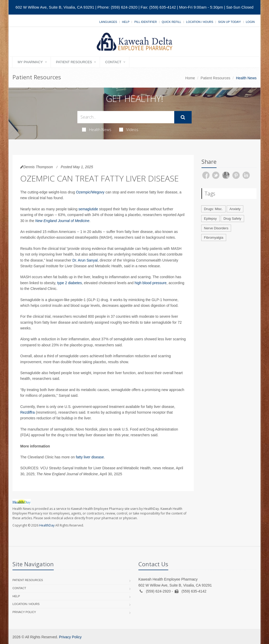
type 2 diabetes (69, 283)
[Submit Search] (183, 117)
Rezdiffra (28, 412)
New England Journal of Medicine (62, 221)
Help (126, 22)
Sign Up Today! (230, 22)
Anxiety (235, 209)
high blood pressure (150, 283)
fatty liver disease (90, 457)
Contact (113, 62)
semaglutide (88, 209)
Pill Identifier (145, 22)
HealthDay (47, 525)
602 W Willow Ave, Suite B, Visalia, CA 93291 (55, 7)
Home (190, 78)
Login (250, 22)
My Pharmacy (30, 62)
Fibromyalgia (214, 238)
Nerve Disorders (216, 228)
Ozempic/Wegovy (90, 192)
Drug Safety (233, 219)
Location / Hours (200, 22)
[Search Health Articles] (126, 117)
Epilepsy (210, 219)
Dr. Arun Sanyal (85, 260)
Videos (129, 129)
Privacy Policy (24, 612)
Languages (108, 22)
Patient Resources (74, 62)
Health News (97, 129)
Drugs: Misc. (213, 209)
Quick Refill (172, 22)
